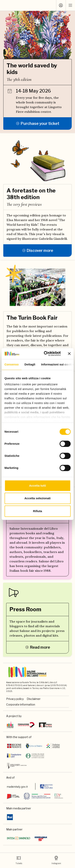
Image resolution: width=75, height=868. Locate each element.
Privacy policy (15, 699)
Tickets (19, 860)
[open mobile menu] (70, 5)
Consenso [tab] (12, 364)
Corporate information (21, 704)
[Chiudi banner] (69, 354)
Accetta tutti (37, 486)
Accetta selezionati (37, 498)
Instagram (56, 860)
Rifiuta (37, 511)
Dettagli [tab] (30, 364)
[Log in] (61, 5)
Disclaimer (34, 699)
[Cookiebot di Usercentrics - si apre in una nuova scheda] (45, 354)
